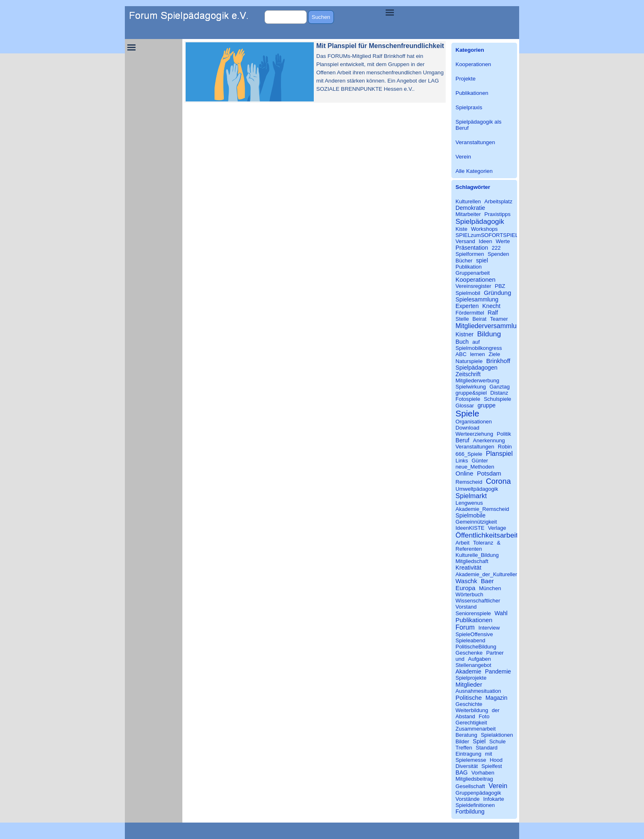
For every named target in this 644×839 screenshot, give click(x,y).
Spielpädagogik (480, 221)
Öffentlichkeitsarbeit (487, 535)
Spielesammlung (477, 299)
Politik (504, 434)
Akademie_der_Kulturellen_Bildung (497, 574)
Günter (480, 461)
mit (489, 754)
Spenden (498, 254)
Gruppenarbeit (473, 273)
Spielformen (470, 254)
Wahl (501, 613)
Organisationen (474, 422)
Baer (488, 581)
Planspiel (499, 453)
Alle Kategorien (474, 171)
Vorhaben (483, 773)
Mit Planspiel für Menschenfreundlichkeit (380, 46)
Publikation (469, 267)
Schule (497, 741)
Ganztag (500, 387)
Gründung (498, 293)
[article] (315, 72)
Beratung (466, 735)
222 (496, 248)
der (496, 710)
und (460, 659)
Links (462, 461)
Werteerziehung (474, 434)
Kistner (465, 334)
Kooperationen (473, 64)
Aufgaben (479, 659)
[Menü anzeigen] (390, 12)
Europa (465, 588)
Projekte (466, 79)
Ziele (494, 354)
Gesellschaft (470, 786)
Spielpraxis (469, 107)
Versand (465, 241)
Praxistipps (497, 214)
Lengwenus (469, 503)
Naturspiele (469, 361)
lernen (478, 354)
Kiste (461, 229)
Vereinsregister (473, 286)
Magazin (496, 698)
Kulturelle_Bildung (477, 555)
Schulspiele (498, 399)
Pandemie (498, 671)
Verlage (497, 528)
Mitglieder (469, 684)
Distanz (499, 393)
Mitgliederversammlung (490, 326)
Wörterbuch (469, 594)
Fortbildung (470, 811)
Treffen (464, 748)
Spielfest (492, 766)
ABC (461, 354)
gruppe (487, 405)
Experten (467, 306)
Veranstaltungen (475, 142)
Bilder (462, 741)
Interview (489, 628)
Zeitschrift (468, 374)
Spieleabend (470, 640)
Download (467, 428)
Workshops (484, 229)
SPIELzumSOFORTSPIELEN (491, 235)
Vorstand (466, 607)
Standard (486, 748)
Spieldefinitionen (475, 805)
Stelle (462, 319)
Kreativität (468, 568)
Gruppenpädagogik (478, 793)
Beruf (462, 440)
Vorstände (468, 799)
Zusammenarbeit (476, 729)
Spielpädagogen (476, 368)
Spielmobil (468, 293)
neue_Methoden (475, 467)
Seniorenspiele (473, 613)
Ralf (493, 313)
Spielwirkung (471, 387)
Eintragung (468, 754)
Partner (495, 653)
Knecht (491, 306)
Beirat (479, 319)
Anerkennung (489, 440)
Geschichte (469, 704)
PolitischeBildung (476, 647)
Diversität (467, 766)
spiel (482, 260)
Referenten (469, 549)
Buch (462, 342)
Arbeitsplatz (498, 201)
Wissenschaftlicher (478, 601)
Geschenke (469, 653)
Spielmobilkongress (479, 348)
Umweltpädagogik (477, 489)
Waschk (466, 581)
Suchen (321, 17)
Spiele (467, 413)
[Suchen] (286, 17)
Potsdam (489, 473)
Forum (465, 627)
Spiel (479, 741)
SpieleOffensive (474, 634)
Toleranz (483, 543)
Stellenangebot (473, 665)
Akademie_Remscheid (482, 509)
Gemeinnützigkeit (476, 522)
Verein (463, 157)
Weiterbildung (472, 710)
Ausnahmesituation (478, 691)
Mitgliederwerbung (477, 380)
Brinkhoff (498, 361)
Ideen (486, 241)
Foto (484, 716)
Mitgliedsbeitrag (474, 779)
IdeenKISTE (470, 528)
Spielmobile (470, 515)
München (490, 588)
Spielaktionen (497, 735)
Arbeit (462, 543)
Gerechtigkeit (471, 723)
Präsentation (472, 248)
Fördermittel (470, 313)
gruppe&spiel (471, 393)
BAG (462, 772)
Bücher (464, 261)
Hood (496, 760)
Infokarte (493, 799)
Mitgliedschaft (472, 561)
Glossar (465, 406)
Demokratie (470, 208)
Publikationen (472, 93)
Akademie (468, 671)
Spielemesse (471, 760)
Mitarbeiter (468, 214)
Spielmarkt (471, 496)
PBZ (500, 286)
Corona (498, 481)
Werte (503, 241)
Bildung (489, 334)
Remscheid (469, 482)
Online (464, 473)
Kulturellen (468, 201)
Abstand (465, 716)
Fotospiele (468, 399)
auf (476, 342)
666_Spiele (469, 454)
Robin (505, 447)
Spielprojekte (471, 678)
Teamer (499, 319)
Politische (469, 698)
